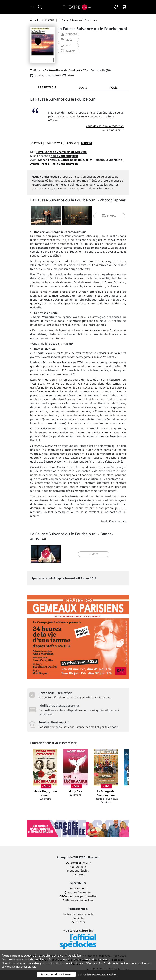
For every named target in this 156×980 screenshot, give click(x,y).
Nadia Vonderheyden (64, 156)
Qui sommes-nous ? (78, 863)
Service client (78, 888)
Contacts (78, 874)
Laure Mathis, (114, 160)
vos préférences (88, 963)
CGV (62, 896)
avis (66, 45)
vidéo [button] (94, 554)
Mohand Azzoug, (49, 160)
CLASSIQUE (37, 143)
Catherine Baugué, (73, 160)
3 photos (69, 34)
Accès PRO (78, 922)
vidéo (66, 40)
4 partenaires (27, 963)
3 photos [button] (109, 216)
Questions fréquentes (78, 892)
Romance (72, 143)
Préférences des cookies (78, 900)
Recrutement (78, 867)
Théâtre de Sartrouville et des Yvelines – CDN (59, 70)
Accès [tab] (114, 87)
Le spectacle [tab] (47, 87)
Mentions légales (78, 871)
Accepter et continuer (56, 974)
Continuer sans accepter (99, 974)
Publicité (78, 918)
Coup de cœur (55, 143)
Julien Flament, (95, 160)
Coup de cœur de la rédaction (105, 126)
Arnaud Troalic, (40, 164)
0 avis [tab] (83, 87)
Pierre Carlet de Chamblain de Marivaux (62, 152)
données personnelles (83, 896)
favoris (68, 51)
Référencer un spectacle (78, 914)
